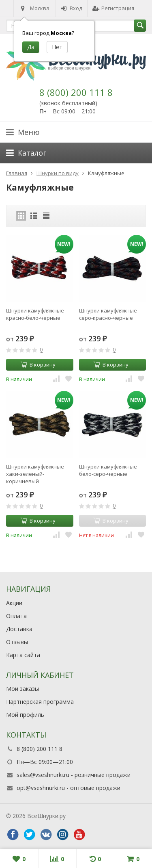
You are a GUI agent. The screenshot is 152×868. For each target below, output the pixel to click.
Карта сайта (23, 655)
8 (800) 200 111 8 (76, 92)
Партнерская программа (40, 702)
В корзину (38, 365)
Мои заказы (22, 689)
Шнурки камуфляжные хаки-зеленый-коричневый (35, 474)
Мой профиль (25, 715)
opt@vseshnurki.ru (41, 788)
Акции (14, 603)
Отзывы (17, 642)
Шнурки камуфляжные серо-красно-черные (108, 314)
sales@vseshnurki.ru (43, 775)
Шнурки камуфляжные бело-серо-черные (108, 470)
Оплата (16, 616)
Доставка (19, 629)
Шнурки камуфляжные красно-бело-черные (35, 314)
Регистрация (113, 8)
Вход (72, 8)
